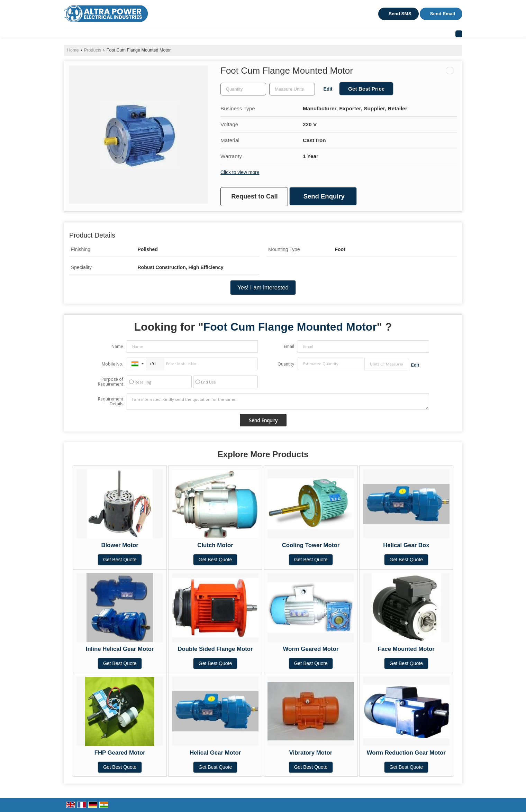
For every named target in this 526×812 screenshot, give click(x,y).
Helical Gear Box (406, 545)
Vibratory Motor (311, 753)
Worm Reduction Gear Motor (406, 753)
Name (117, 346)
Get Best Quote (120, 560)
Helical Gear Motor (215, 753)
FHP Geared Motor (120, 753)
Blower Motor (120, 545)
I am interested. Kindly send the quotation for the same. (278, 402)
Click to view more (240, 172)
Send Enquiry (324, 196)
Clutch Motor (215, 545)
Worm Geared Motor (311, 649)
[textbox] (292, 89)
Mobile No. (112, 364)
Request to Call (254, 196)
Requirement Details (111, 402)
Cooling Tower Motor (311, 545)
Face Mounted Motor (406, 649)
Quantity (286, 364)
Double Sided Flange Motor (215, 649)
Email (289, 346)
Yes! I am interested (263, 288)
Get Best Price (366, 89)
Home (73, 50)
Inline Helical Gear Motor (120, 649)
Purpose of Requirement (111, 382)
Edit (328, 89)
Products (93, 50)
